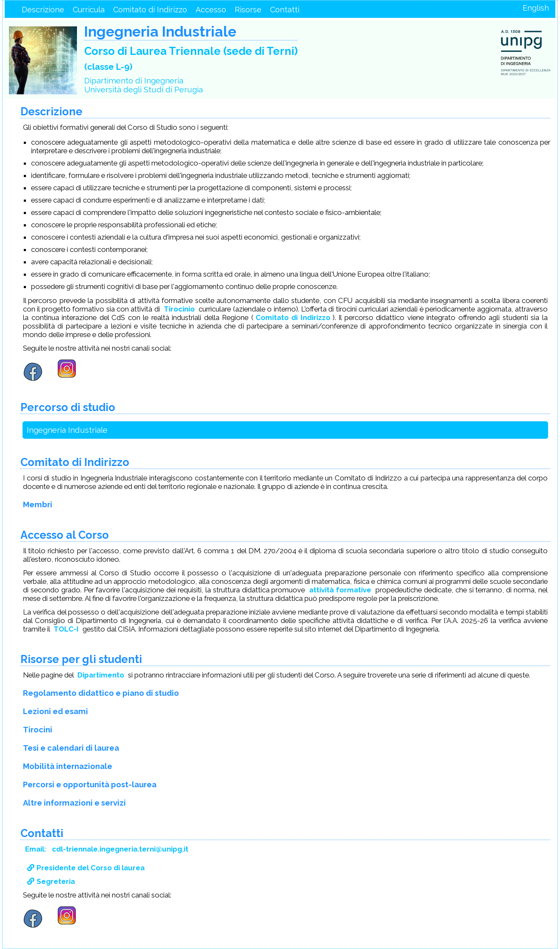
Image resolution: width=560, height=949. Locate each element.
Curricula (89, 10)
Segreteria (51, 881)
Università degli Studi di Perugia (144, 90)
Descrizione (43, 10)
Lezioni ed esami (55, 711)
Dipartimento (101, 675)
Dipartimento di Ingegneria (134, 81)
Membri (38, 505)
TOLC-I (66, 629)
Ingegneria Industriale (67, 430)
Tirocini (38, 730)
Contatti (285, 10)
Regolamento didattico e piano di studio (101, 693)
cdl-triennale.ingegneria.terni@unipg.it (120, 849)
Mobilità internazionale (68, 766)
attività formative (340, 590)
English (536, 8)
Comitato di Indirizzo (150, 10)
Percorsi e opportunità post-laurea (90, 785)
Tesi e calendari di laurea (71, 748)
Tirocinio (179, 309)
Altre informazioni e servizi (74, 803)
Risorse (248, 10)
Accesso (211, 10)
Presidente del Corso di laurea (86, 868)
